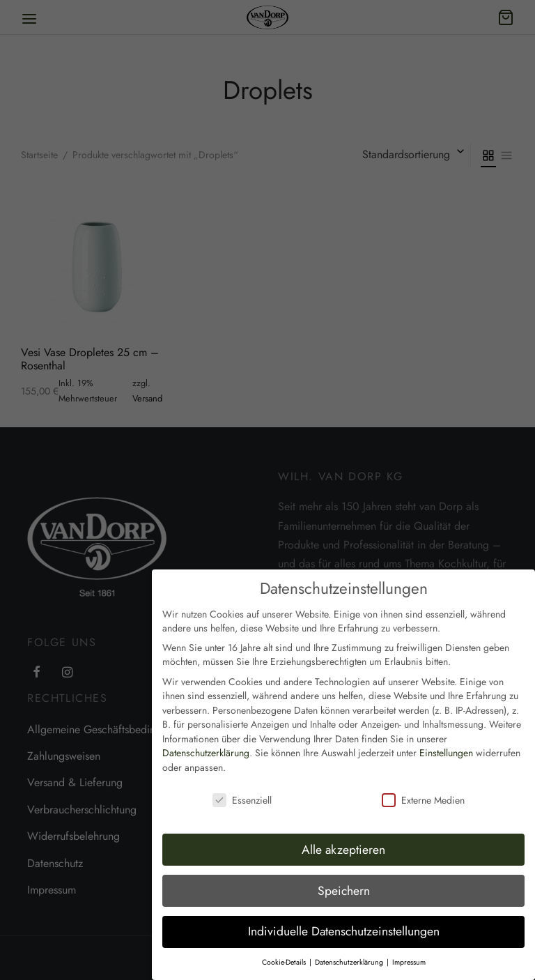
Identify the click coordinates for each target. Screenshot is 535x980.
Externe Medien (423, 793)
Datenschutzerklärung (206, 747)
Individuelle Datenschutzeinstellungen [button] (344, 925)
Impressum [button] (409, 956)
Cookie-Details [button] (285, 956)
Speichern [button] (344, 884)
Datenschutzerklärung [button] (350, 956)
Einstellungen (446, 747)
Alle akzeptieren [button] (343, 843)
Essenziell (242, 793)
